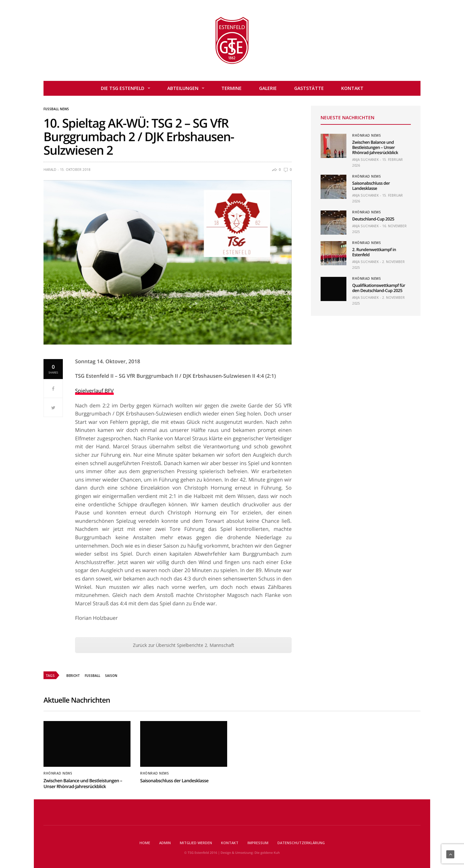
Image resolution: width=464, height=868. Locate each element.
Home (145, 843)
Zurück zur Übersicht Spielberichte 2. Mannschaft (184, 645)
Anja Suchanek (365, 160)
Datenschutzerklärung (301, 843)
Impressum (258, 843)
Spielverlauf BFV (94, 391)
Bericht (73, 676)
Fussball (92, 676)
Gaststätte (309, 88)
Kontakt (352, 88)
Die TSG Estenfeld (123, 88)
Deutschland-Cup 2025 (373, 219)
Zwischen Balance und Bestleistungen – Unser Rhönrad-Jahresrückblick (375, 147)
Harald (50, 170)
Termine (232, 88)
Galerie (268, 88)
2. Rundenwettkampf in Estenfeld (374, 252)
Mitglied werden (196, 843)
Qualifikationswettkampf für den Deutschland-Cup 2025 (379, 288)
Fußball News (56, 109)
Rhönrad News (367, 135)
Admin (165, 843)
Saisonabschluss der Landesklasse (371, 186)
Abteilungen (183, 88)
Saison (111, 676)
